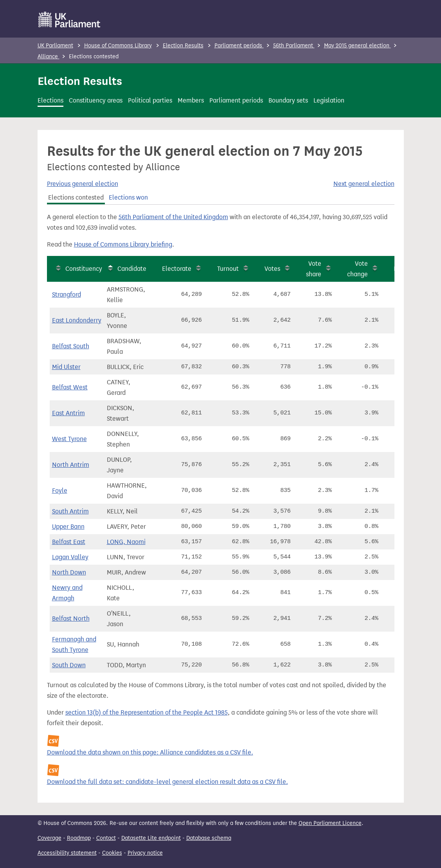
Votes (272, 269)
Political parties (150, 100)
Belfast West (70, 387)
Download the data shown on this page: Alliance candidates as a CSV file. (150, 752)
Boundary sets (288, 100)
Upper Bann (68, 527)
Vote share (314, 269)
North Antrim (71, 465)
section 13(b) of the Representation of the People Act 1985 (147, 712)
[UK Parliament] (69, 20)
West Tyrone (69, 439)
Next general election (364, 184)
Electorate (177, 269)
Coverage (49, 838)
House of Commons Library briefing (123, 244)
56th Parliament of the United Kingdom (173, 217)
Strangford (67, 294)
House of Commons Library (118, 46)
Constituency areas (96, 100)
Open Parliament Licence (330, 823)
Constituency (84, 269)
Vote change (357, 269)
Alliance (49, 57)
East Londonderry (77, 320)
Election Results (183, 46)
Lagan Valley (70, 557)
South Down (69, 665)
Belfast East (69, 542)
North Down (69, 572)
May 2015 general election (357, 46)
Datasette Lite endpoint (151, 838)
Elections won (128, 197)
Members (191, 100)
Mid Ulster (66, 367)
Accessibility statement (67, 853)
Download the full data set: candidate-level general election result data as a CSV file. (167, 782)
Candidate (132, 269)
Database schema (209, 838)
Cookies (112, 853)
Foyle (60, 491)
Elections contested (76, 197)
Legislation (329, 100)
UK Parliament (55, 46)
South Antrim (70, 511)
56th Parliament (294, 46)
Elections (50, 100)
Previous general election (83, 184)
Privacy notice (145, 853)
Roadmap (79, 838)
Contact (106, 838)
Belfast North (71, 619)
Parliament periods (239, 46)
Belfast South (71, 346)
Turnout (228, 269)
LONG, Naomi (126, 542)
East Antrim (68, 413)
